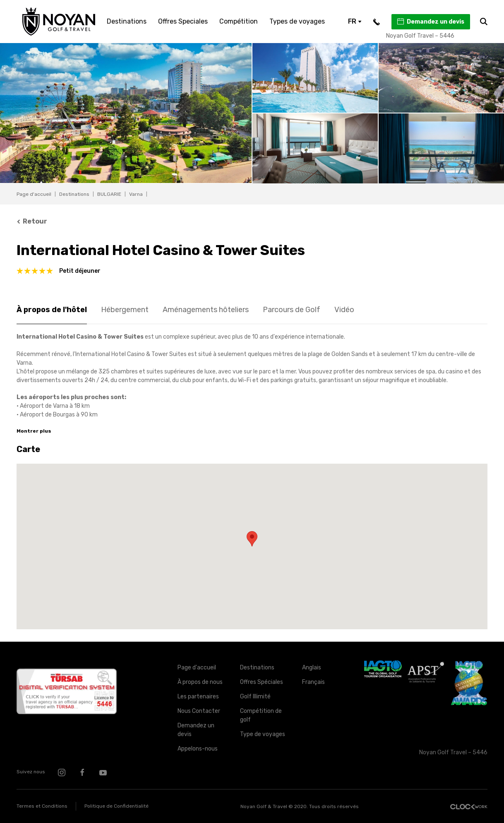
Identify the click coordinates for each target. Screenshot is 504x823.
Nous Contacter (199, 711)
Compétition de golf (261, 715)
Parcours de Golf (292, 310)
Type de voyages (263, 734)
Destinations (127, 21)
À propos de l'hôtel (52, 310)
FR (355, 21)
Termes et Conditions (42, 806)
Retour (32, 221)
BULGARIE (109, 194)
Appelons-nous (198, 749)
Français (313, 682)
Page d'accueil (34, 194)
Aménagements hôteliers (206, 310)
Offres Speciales (183, 21)
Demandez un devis (430, 22)
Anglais (312, 668)
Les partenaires (198, 697)
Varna (136, 194)
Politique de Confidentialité (116, 806)
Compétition (239, 21)
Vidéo (344, 310)
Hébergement (125, 310)
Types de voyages (297, 21)
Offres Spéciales (262, 682)
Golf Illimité (255, 697)
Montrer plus (34, 431)
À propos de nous (200, 682)
